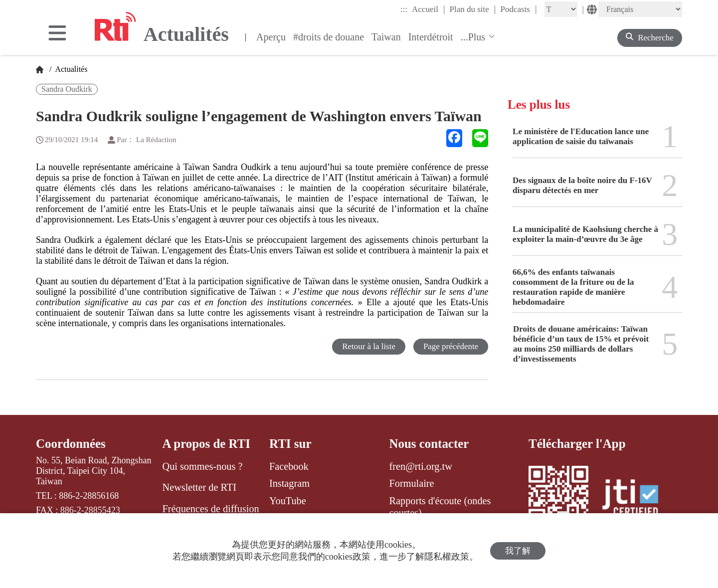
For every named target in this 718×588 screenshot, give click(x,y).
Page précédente (450, 346)
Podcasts (518, 9)
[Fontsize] (561, 9)
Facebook (289, 466)
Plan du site (473, 9)
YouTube (288, 501)
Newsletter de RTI (199, 487)
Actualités (70, 69)
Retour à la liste (368, 346)
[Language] (640, 9)
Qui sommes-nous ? (203, 466)
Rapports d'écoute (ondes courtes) (440, 507)
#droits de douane (329, 37)
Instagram (289, 483)
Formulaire (412, 483)
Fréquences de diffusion (211, 509)
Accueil (428, 9)
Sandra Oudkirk (67, 89)
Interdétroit (431, 37)
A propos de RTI (207, 444)
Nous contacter (429, 444)
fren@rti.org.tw (421, 466)
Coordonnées (71, 444)
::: (404, 9)
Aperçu (271, 37)
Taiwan (386, 37)
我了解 (518, 551)
